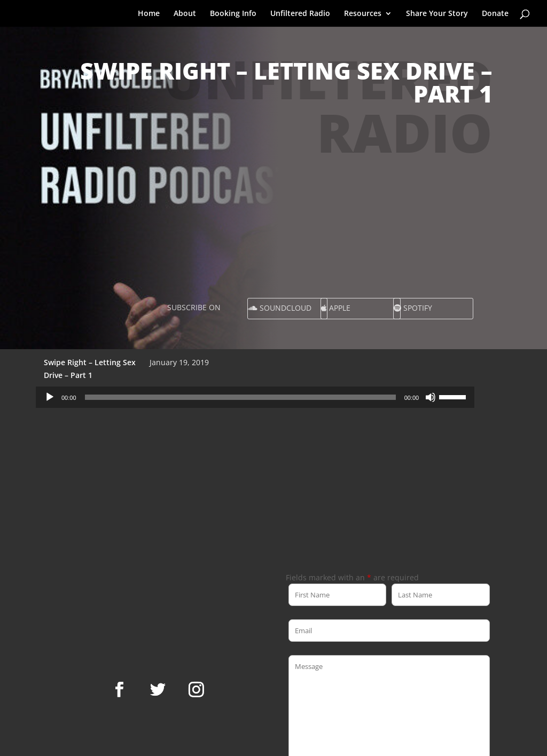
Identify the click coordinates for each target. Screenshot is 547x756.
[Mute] (431, 397)
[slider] (240, 397)
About (185, 14)
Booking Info (233, 14)
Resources (363, 14)
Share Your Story (437, 14)
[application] (255, 397)
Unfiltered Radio (300, 14)
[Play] (50, 397)
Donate (495, 14)
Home (149, 14)
